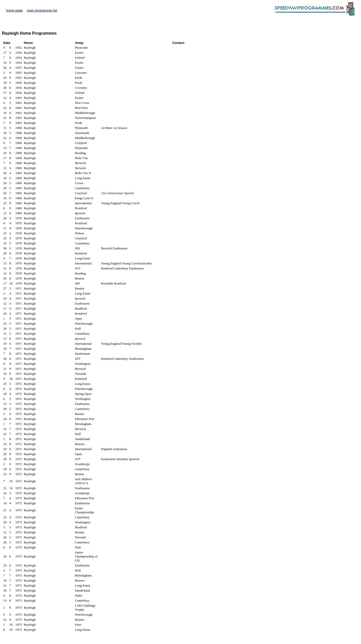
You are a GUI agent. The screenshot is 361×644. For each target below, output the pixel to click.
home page (14, 10)
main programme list (42, 10)
